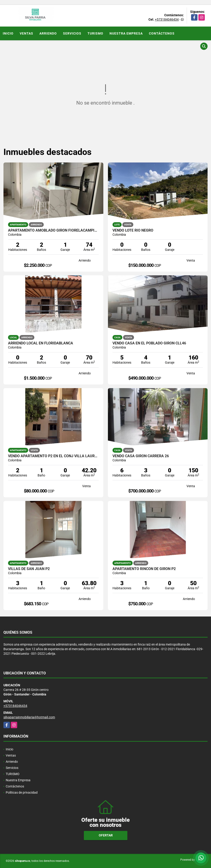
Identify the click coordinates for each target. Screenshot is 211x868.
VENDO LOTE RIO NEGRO (133, 230)
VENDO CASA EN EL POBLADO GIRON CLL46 (149, 343)
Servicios (72, 33)
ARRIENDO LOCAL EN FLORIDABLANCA (41, 343)
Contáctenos (162, 33)
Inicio (8, 33)
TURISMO (95, 33)
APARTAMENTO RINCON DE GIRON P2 (144, 569)
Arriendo (48, 33)
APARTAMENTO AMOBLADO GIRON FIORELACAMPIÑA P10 (53, 230)
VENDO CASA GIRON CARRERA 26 (141, 456)
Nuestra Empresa (126, 33)
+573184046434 (167, 19)
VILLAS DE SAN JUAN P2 (29, 569)
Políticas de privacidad (22, 792)
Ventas (26, 33)
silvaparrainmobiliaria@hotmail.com (29, 717)
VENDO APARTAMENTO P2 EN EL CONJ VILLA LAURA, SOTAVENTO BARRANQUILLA (53, 456)
